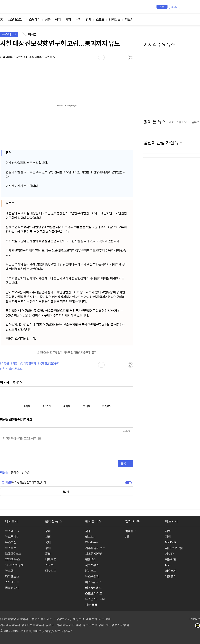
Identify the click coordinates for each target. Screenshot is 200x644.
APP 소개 (171, 571)
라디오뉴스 (12, 576)
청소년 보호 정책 (93, 625)
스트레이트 (12, 582)
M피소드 (90, 571)
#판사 (3, 369)
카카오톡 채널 (199, 626)
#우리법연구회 (28, 364)
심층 (48, 20)
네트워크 (51, 559)
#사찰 (14, 364)
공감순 (15, 473)
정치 (58, 20)
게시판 (169, 554)
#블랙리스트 (15, 369)
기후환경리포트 (95, 548)
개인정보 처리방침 (117, 625)
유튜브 (179, 626)
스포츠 (100, 20)
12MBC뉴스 (12, 559)
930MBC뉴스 (13, 554)
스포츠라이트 (94, 593)
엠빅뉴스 (114, 20)
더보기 (129, 20)
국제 (78, 20)
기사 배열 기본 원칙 (68, 625)
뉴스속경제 (92, 576)
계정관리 (171, 576)
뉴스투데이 (33, 20)
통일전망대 (12, 588)
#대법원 (4, 364)
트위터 (192, 626)
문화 (48, 554)
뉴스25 (9, 571)
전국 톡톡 (91, 605)
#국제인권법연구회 (49, 364)
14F (127, 537)
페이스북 (185, 626)
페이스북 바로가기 (189, 20)
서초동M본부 (93, 554)
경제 (88, 20)
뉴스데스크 (14, 20)
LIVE (168, 565)
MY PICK (189, 7)
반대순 (26, 473)
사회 (68, 20)
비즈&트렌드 (93, 588)
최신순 (4, 473)
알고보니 (91, 537)
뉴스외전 (11, 542)
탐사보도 (51, 571)
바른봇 (7, 483)
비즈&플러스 (93, 582)
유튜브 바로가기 (181, 20)
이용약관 (171, 559)
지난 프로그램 (174, 548)
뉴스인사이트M (95, 599)
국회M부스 (92, 565)
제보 (162, 7)
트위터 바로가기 (197, 20)
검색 (184, 7)
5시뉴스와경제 (14, 565)
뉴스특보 (11, 548)
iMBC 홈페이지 (196, 7)
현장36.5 (90, 559)
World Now (91, 542)
